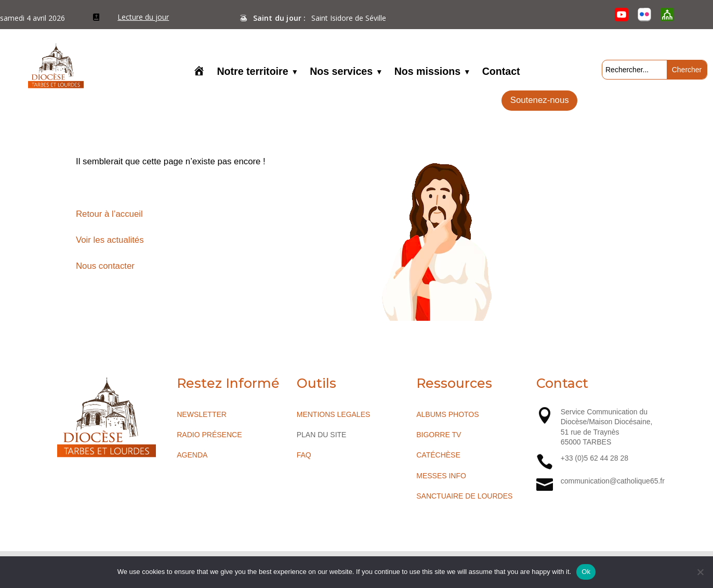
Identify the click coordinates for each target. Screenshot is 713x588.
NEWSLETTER (202, 414)
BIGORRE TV (439, 435)
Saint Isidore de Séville (349, 18)
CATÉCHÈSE (438, 455)
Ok (586, 572)
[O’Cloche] (667, 15)
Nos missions (427, 72)
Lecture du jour (143, 17)
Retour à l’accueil (109, 214)
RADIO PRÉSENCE (209, 435)
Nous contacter (105, 266)
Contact (501, 72)
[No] (700, 572)
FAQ (304, 455)
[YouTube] (622, 15)
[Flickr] (644, 15)
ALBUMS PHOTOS (447, 414)
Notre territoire (252, 72)
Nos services (341, 72)
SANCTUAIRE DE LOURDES (464, 496)
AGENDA (192, 455)
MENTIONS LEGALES (334, 414)
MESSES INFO (441, 476)
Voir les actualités (110, 240)
